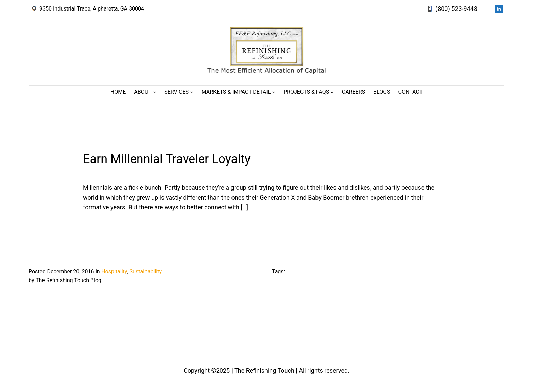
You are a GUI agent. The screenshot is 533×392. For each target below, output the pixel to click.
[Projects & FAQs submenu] (332, 92)
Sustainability (146, 271)
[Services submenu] (192, 92)
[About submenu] (155, 92)
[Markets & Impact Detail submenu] (274, 92)
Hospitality (114, 271)
